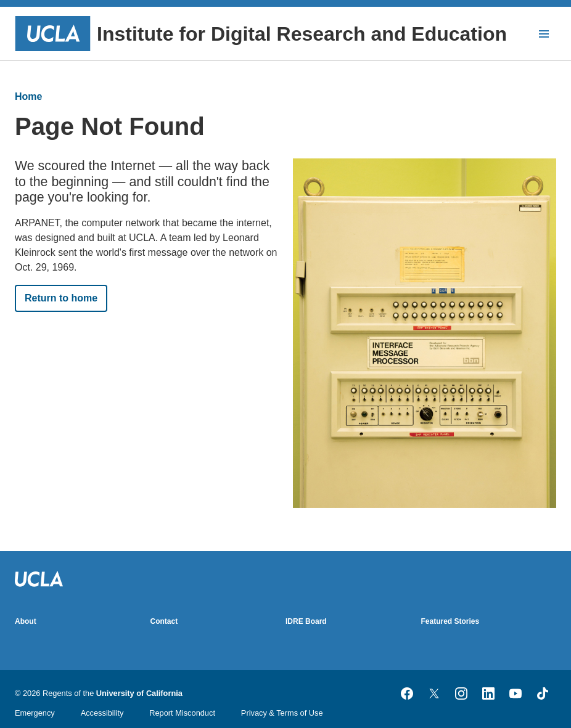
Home (28, 96)
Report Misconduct (182, 713)
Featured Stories (450, 621)
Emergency (35, 713)
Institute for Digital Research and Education (261, 34)
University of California (139, 693)
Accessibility (102, 713)
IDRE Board (306, 621)
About (26, 621)
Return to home (61, 298)
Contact (164, 621)
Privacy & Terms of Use (282, 713)
